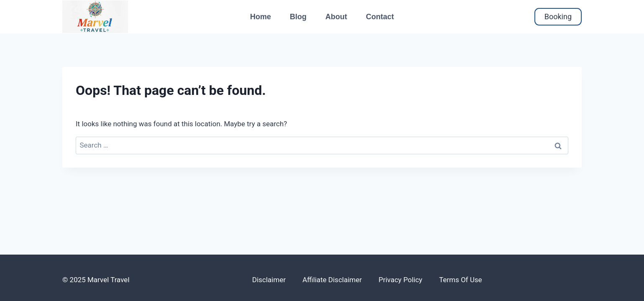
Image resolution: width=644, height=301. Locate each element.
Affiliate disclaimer (332, 280)
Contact (380, 17)
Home (261, 17)
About (336, 17)
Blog (298, 17)
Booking (558, 17)
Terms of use (461, 280)
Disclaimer (269, 280)
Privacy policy (400, 280)
